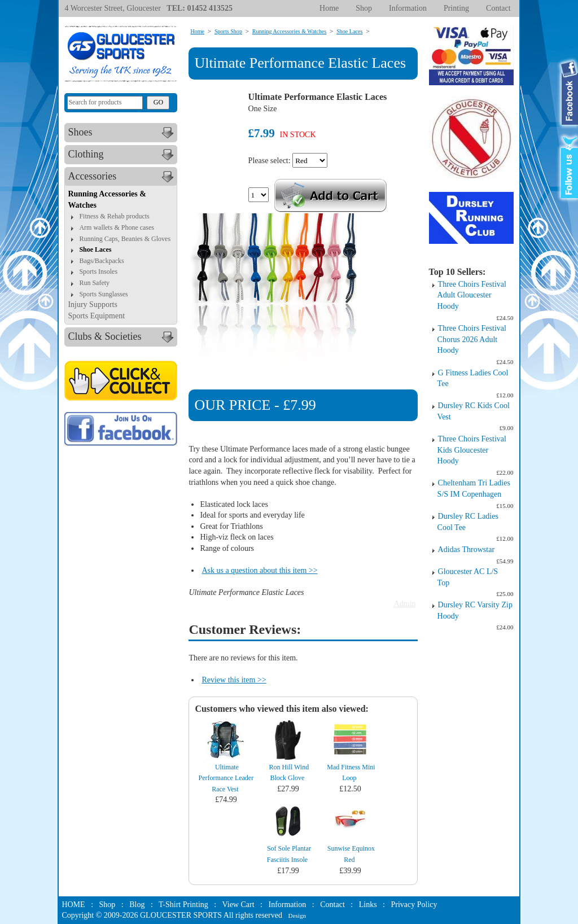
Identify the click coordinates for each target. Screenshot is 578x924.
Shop (364, 8)
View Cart (238, 905)
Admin (405, 604)
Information (408, 8)
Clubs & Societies (122, 337)
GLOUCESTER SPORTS (181, 915)
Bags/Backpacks (101, 261)
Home (329, 8)
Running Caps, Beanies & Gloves (125, 239)
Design (297, 916)
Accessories (122, 177)
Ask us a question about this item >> (259, 570)
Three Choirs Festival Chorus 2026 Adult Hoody (472, 339)
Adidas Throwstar (466, 549)
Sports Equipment (96, 316)
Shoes (122, 133)
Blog (137, 905)
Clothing (122, 155)
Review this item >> (234, 680)
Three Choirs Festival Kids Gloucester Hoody (472, 450)
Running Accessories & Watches (289, 31)
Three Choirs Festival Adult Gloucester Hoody (472, 295)
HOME (73, 905)
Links (368, 905)
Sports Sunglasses (103, 294)
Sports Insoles (98, 271)
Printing (456, 8)
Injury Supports (93, 305)
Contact (498, 8)
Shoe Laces (95, 249)
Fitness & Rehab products (114, 216)
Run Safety (94, 283)
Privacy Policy (414, 905)
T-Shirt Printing (183, 905)
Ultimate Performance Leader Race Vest (226, 778)
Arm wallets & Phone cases (117, 227)
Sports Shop (228, 31)
